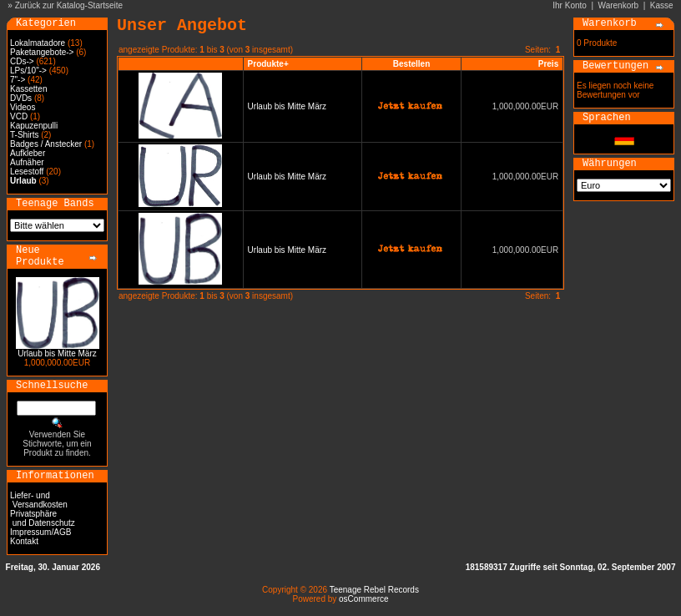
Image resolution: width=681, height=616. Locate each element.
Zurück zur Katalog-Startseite (69, 5)
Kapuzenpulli (34, 126)
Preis (548, 64)
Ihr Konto (570, 5)
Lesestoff (27, 172)
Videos (23, 107)
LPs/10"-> (28, 71)
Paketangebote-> (42, 52)
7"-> (18, 80)
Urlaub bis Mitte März (57, 353)
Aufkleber (28, 153)
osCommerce (363, 599)
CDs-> (22, 61)
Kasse (662, 5)
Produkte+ (268, 64)
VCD (19, 116)
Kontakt (24, 541)
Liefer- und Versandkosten (39, 500)
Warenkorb (619, 5)
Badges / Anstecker (46, 144)
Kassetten (28, 89)
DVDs (21, 98)
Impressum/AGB (40, 532)
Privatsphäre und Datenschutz (43, 518)
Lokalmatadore (38, 43)
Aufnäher (27, 162)
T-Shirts (24, 135)
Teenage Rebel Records (374, 590)
